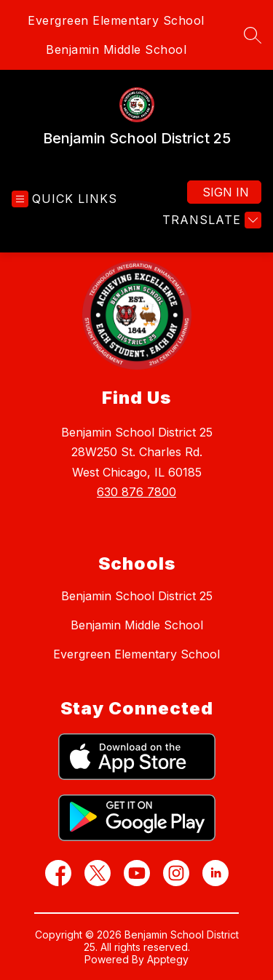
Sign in (226, 192)
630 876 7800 (136, 492)
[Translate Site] (210, 220)
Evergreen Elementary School (116, 20)
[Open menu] (64, 199)
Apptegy (168, 959)
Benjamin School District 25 (137, 596)
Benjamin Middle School (116, 49)
